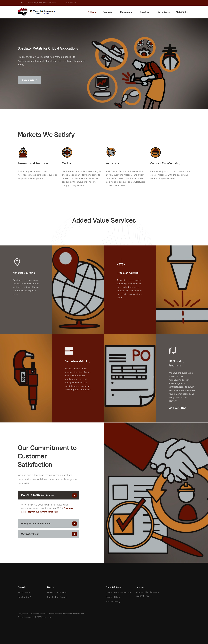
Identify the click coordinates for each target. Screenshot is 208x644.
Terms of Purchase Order (119, 593)
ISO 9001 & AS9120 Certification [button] (50, 495)
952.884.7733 (142, 596)
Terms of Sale (113, 597)
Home (92, 12)
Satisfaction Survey (57, 597)
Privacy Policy (113, 602)
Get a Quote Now (178, 408)
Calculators (127, 12)
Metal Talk (182, 12)
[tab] (48, 495)
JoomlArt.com (78, 614)
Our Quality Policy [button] (50, 534)
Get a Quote (164, 12)
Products (108, 12)
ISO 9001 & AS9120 (57, 593)
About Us (146, 12)
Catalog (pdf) (24, 597)
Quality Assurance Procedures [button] (50, 523)
